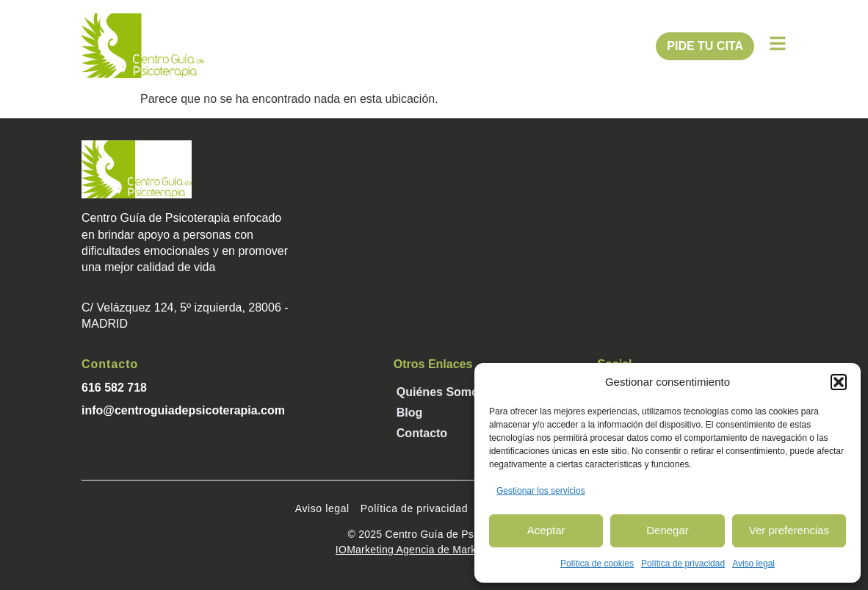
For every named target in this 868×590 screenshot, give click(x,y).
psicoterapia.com (236, 410)
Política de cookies (597, 564)
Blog (410, 413)
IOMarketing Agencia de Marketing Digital (434, 550)
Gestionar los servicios (541, 491)
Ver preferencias (789, 530)
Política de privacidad (683, 564)
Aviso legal (753, 564)
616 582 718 (114, 388)
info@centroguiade (135, 410)
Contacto (422, 433)
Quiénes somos (441, 392)
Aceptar (546, 530)
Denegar (668, 530)
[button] (839, 382)
